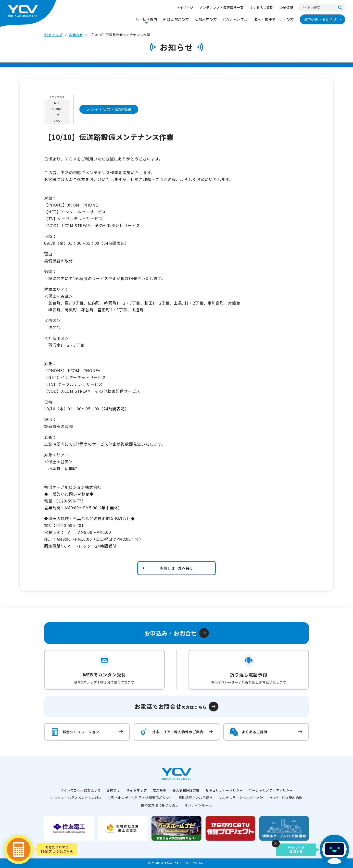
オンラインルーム (198, 805)
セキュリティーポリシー (224, 790)
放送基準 (160, 790)
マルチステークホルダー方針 (241, 798)
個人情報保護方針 (186, 790)
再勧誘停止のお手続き (196, 798)
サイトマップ (137, 790)
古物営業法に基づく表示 (160, 805)
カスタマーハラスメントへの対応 (76, 798)
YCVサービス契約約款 (286, 798)
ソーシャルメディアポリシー (271, 790)
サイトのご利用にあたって (81, 790)
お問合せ (113, 790)
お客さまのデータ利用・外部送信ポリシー (140, 798)
